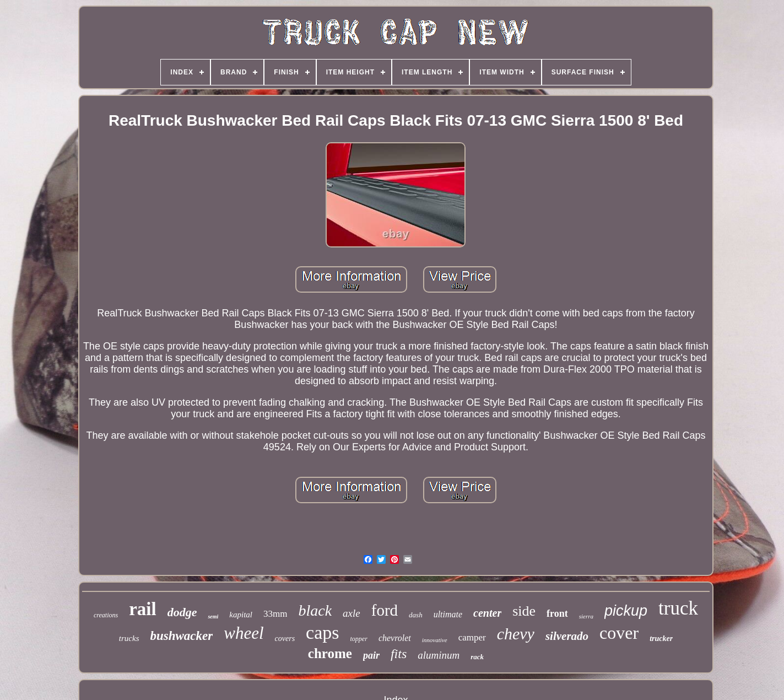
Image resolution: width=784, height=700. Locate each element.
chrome (330, 653)
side (524, 611)
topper (359, 639)
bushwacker (182, 636)
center (487, 613)
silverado (567, 636)
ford (385, 610)
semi (213, 616)
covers (285, 639)
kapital (241, 615)
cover (619, 633)
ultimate (448, 614)
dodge (182, 612)
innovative (435, 640)
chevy (516, 634)
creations (106, 615)
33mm (275, 614)
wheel (244, 633)
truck (678, 608)
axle (352, 613)
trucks (129, 638)
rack (477, 657)
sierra (586, 616)
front (557, 613)
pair (371, 655)
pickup (626, 611)
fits (399, 654)
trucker (661, 639)
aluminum (439, 655)
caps (322, 632)
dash (416, 615)
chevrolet (395, 638)
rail (142, 609)
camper (472, 637)
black (315, 610)
